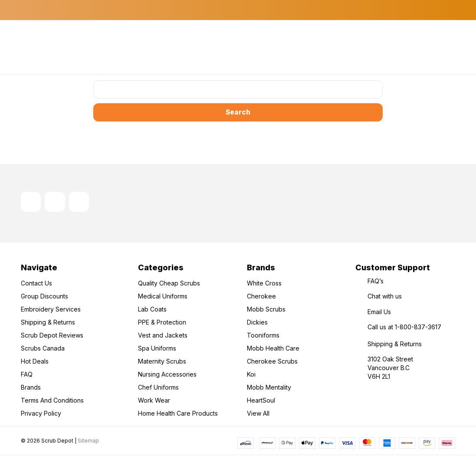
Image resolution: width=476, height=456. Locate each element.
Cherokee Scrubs (272, 362)
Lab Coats (152, 310)
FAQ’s (376, 282)
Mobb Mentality (269, 388)
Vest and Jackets (163, 336)
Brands (31, 388)
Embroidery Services (51, 310)
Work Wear (154, 401)
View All (258, 414)
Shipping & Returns (48, 323)
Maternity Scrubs (162, 362)
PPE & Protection (162, 323)
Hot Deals (35, 362)
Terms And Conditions (52, 401)
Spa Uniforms (157, 349)
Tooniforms (263, 336)
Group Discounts (44, 297)
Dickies (257, 323)
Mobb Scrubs (266, 310)
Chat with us (385, 297)
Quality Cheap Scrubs (169, 284)
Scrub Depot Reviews (52, 336)
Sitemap (88, 441)
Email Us (379, 313)
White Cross (264, 284)
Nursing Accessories (167, 375)
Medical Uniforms (163, 297)
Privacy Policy (41, 414)
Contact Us (36, 284)
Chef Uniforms (158, 388)
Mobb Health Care (273, 349)
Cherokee (261, 297)
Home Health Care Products (178, 414)
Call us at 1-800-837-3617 (404, 328)
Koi (251, 375)
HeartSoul (261, 401)
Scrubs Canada (43, 349)
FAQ (27, 375)
